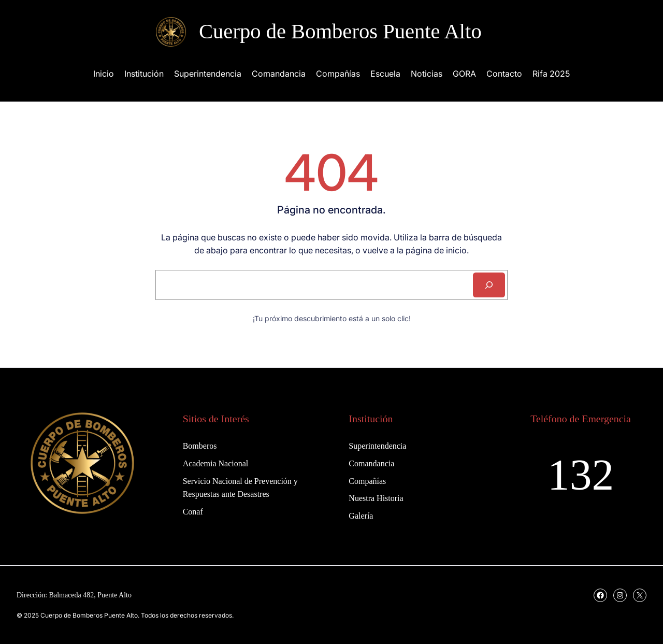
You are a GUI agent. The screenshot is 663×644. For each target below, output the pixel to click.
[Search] (489, 285)
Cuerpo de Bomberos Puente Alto (340, 31)
